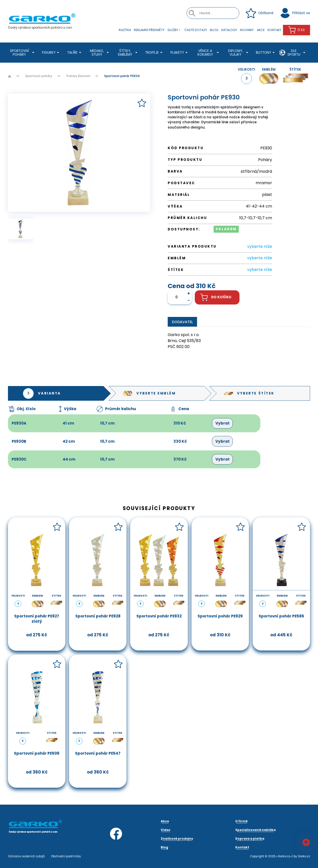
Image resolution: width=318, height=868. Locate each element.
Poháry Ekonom (78, 76)
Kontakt (275, 30)
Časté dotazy (196, 30)
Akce (261, 30)
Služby (174, 30)
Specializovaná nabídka (256, 830)
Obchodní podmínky (66, 856)
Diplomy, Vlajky (239, 53)
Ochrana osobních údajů (26, 856)
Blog (214, 30)
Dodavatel (182, 322)
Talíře (75, 53)
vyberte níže (260, 246)
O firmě (241, 821)
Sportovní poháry (23, 53)
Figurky (51, 53)
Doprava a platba (250, 839)
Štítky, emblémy (128, 53)
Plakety (180, 53)
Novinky (247, 30)
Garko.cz (304, 856)
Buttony (266, 53)
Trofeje (155, 53)
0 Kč (297, 30)
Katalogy (229, 30)
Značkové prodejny (177, 839)
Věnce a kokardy (209, 53)
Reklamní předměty (149, 30)
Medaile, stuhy (100, 53)
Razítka (125, 30)
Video (166, 830)
